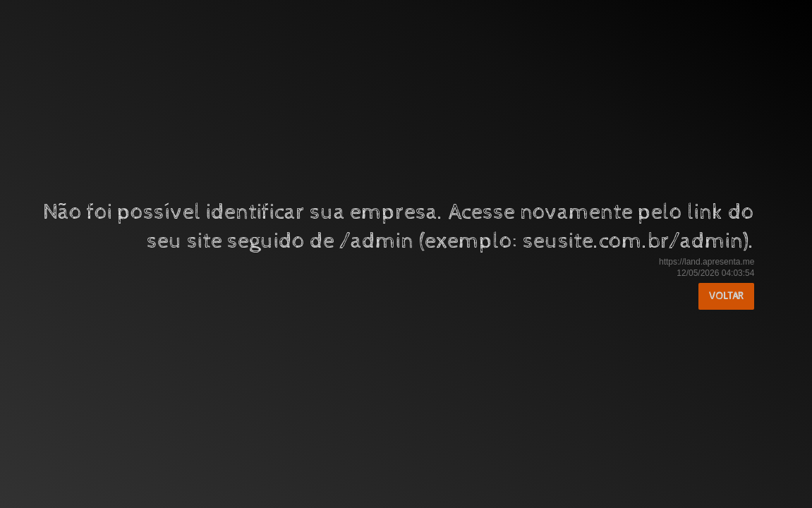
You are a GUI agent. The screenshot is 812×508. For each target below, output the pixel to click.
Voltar (726, 296)
